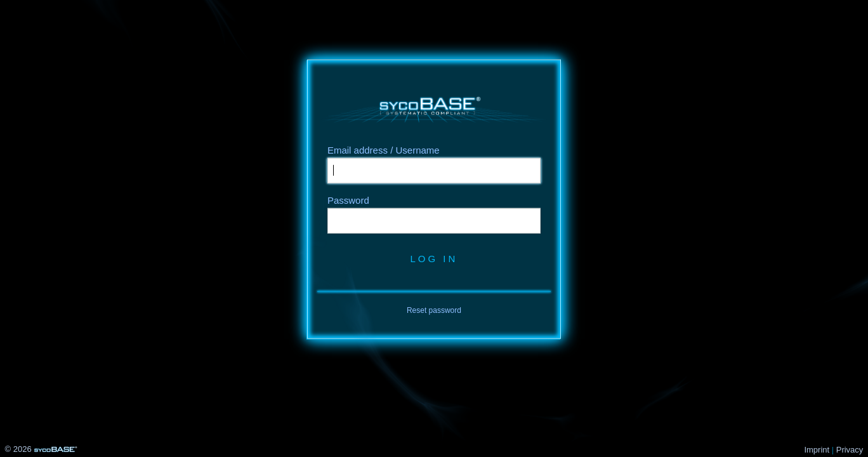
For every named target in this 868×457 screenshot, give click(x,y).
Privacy (850, 450)
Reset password (434, 310)
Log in (434, 259)
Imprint (817, 450)
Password (348, 200)
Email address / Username (384, 150)
